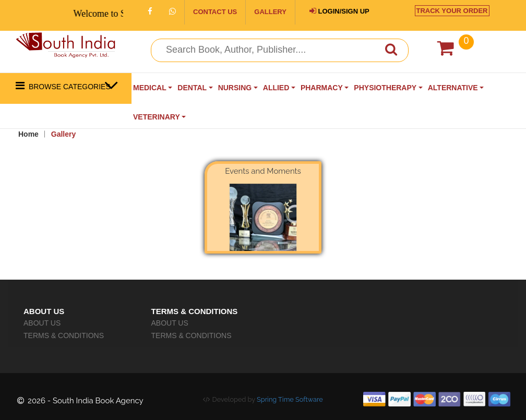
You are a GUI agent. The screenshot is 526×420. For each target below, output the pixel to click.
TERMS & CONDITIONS (64, 335)
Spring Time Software (290, 399)
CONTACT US (215, 12)
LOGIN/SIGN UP (339, 11)
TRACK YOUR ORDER (452, 11)
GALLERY (270, 12)
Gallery (63, 134)
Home (28, 134)
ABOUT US (42, 323)
